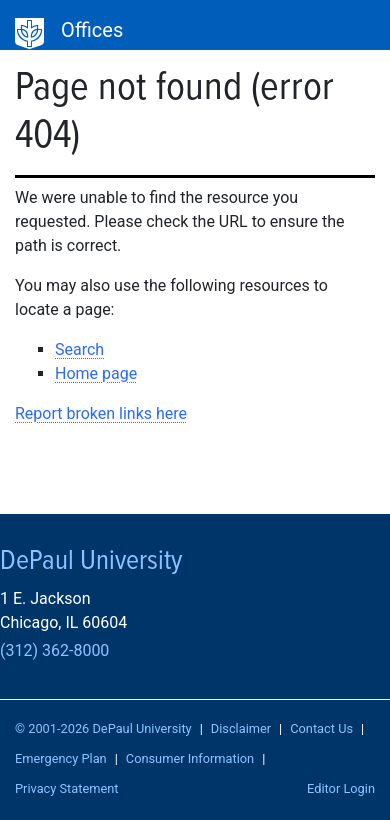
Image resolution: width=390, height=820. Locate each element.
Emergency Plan (61, 758)
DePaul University (30, 34)
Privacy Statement (67, 788)
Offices (92, 30)
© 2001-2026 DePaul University (103, 728)
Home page (96, 373)
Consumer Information (190, 758)
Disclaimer (241, 728)
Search (79, 349)
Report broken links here (101, 413)
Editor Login (341, 788)
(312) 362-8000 (54, 650)
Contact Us (321, 728)
